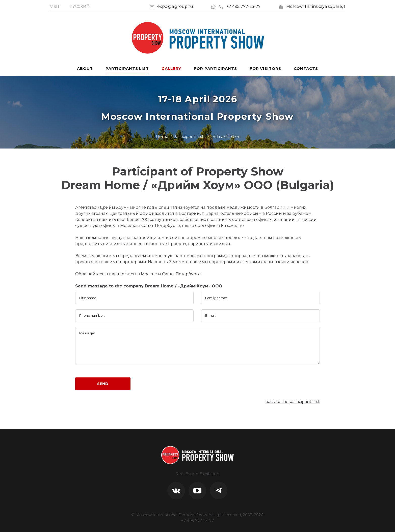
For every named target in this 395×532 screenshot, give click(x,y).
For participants (215, 68)
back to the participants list (293, 402)
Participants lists (189, 137)
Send (103, 384)
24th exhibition (225, 137)
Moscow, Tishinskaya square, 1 (316, 6)
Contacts (306, 68)
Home (162, 137)
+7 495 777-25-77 (240, 6)
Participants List (127, 68)
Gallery (171, 68)
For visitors (265, 68)
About (85, 68)
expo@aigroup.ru (175, 6)
